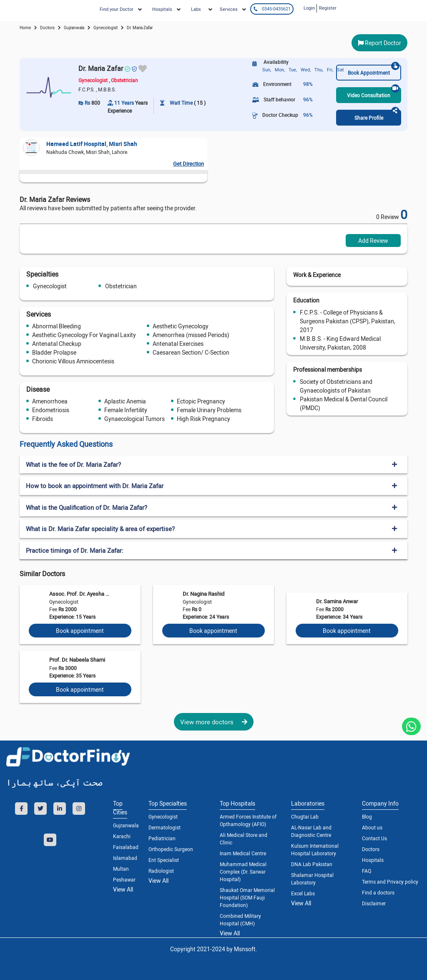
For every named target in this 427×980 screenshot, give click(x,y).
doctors (47, 28)
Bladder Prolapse (54, 352)
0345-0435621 (272, 9)
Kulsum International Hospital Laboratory (315, 849)
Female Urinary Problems (209, 410)
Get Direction (188, 164)
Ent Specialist (164, 860)
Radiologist (161, 871)
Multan (121, 869)
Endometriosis (51, 410)
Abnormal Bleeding (57, 326)
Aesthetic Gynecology (181, 326)
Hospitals (373, 860)
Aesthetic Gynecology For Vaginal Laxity (84, 335)
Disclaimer (374, 903)
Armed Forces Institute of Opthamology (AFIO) (248, 820)
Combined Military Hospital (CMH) (240, 920)
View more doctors (214, 722)
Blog (367, 816)
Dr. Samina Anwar (337, 601)
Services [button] (229, 9)
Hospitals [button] (162, 9)
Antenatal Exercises (178, 344)
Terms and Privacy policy (390, 882)
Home (25, 28)
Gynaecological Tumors (134, 419)
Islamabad (124, 858)
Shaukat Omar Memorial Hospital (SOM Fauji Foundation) (247, 897)
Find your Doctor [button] (117, 9)
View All (123, 889)
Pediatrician (162, 838)
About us (372, 827)
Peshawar (124, 879)
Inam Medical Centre (243, 853)
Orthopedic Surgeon (171, 849)
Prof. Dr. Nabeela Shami (77, 660)
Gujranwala (74, 28)
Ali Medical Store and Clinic (244, 839)
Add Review (373, 241)
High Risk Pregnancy (203, 419)
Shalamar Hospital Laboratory (312, 879)
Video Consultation (373, 93)
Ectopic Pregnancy (201, 401)
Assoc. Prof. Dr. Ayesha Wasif (81, 594)
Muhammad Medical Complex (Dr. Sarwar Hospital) (243, 872)
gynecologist (105, 28)
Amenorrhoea (50, 401)
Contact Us (374, 838)
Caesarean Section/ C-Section (191, 352)
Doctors (371, 849)
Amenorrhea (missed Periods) (191, 335)
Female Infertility (126, 410)
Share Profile (377, 115)
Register (328, 8)
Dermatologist (165, 827)
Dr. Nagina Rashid (203, 594)
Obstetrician (121, 286)
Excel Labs (303, 893)
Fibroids (43, 419)
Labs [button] (196, 9)
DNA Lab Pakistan (312, 864)
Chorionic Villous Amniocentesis (73, 361)
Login (309, 8)
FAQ (367, 871)
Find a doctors (378, 892)
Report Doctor (379, 43)
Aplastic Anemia (125, 401)
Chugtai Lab (305, 816)
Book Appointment (374, 70)
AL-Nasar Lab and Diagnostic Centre (311, 831)
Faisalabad (124, 847)
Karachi (122, 836)
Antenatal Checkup (57, 344)
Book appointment (80, 631)
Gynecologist (50, 286)
